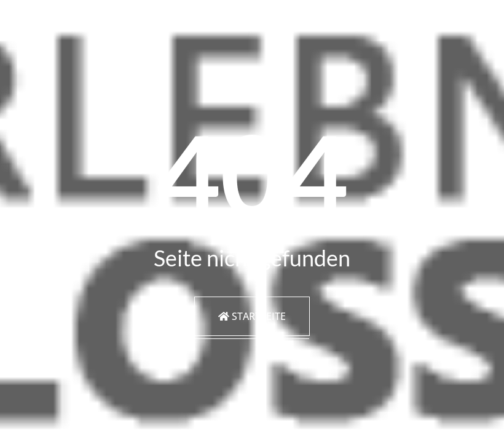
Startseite (252, 316)
